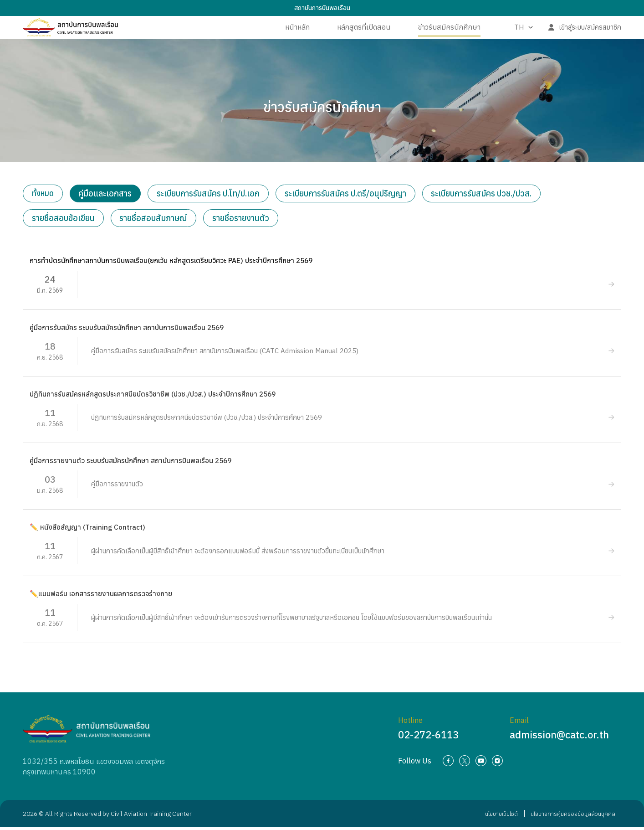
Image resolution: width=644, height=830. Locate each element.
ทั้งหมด (45, 194)
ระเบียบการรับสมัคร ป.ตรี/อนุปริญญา (352, 194)
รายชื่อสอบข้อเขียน (64, 220)
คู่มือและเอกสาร (110, 194)
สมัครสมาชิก (604, 34)
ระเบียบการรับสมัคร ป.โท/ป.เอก (214, 194)
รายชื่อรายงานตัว (243, 220)
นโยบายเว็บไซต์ (492, 816)
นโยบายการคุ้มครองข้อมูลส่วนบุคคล (570, 816)
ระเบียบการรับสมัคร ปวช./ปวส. (489, 194)
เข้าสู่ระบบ (571, 34)
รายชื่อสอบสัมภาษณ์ (155, 220)
